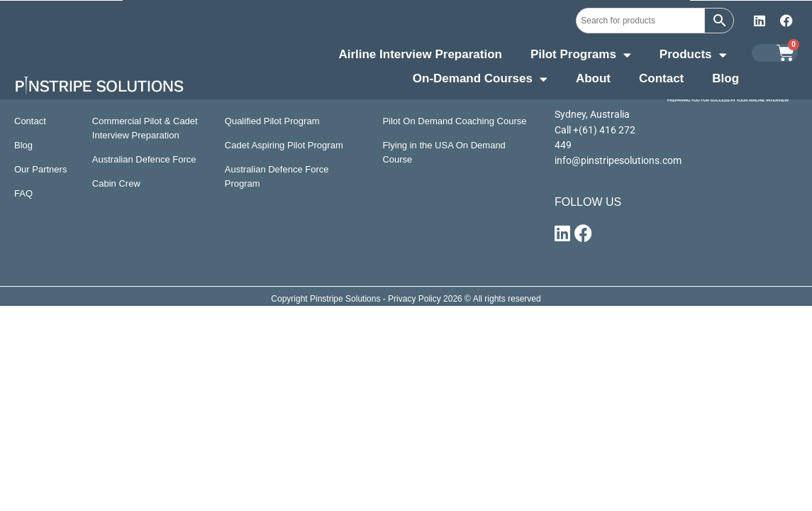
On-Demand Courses (480, 80)
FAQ (23, 193)
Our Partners (40, 169)
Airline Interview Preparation (420, 54)
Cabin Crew (116, 183)
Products (693, 56)
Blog (725, 78)
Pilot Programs (581, 56)
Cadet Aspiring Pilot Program (284, 145)
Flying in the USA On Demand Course (444, 152)
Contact (661, 78)
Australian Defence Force (144, 159)
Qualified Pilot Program (272, 121)
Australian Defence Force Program (277, 176)
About (593, 78)
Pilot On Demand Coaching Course (454, 121)
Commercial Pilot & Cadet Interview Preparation (145, 128)
